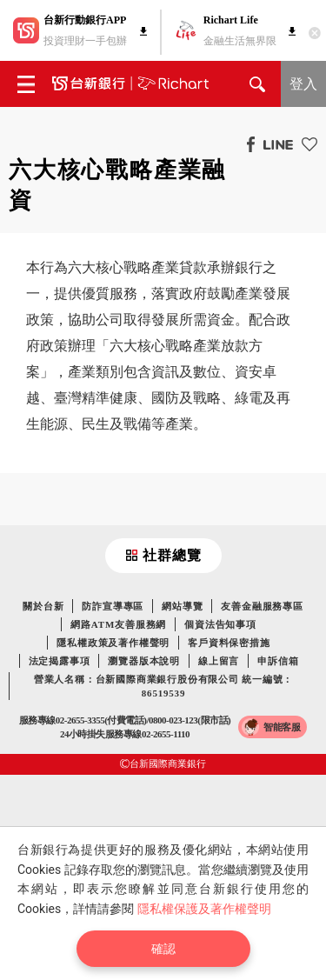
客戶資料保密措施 (229, 643)
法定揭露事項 (60, 661)
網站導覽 (182, 606)
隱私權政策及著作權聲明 (113, 643)
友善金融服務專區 (262, 606)
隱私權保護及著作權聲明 (204, 909)
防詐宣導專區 (113, 606)
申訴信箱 (278, 661)
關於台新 (43, 606)
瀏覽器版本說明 (144, 661)
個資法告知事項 (220, 624)
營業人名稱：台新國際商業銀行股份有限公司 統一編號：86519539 (164, 686)
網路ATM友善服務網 (118, 624)
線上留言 (219, 661)
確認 (163, 949)
